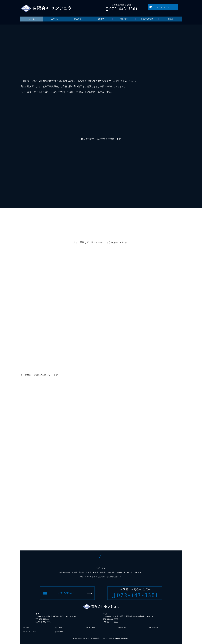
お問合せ (170, 19)
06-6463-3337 (112, 619)
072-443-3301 (45, 619)
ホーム (32, 19)
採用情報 (124, 19)
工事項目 (55, 19)
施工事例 (78, 19)
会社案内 (101, 19)
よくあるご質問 (147, 19)
